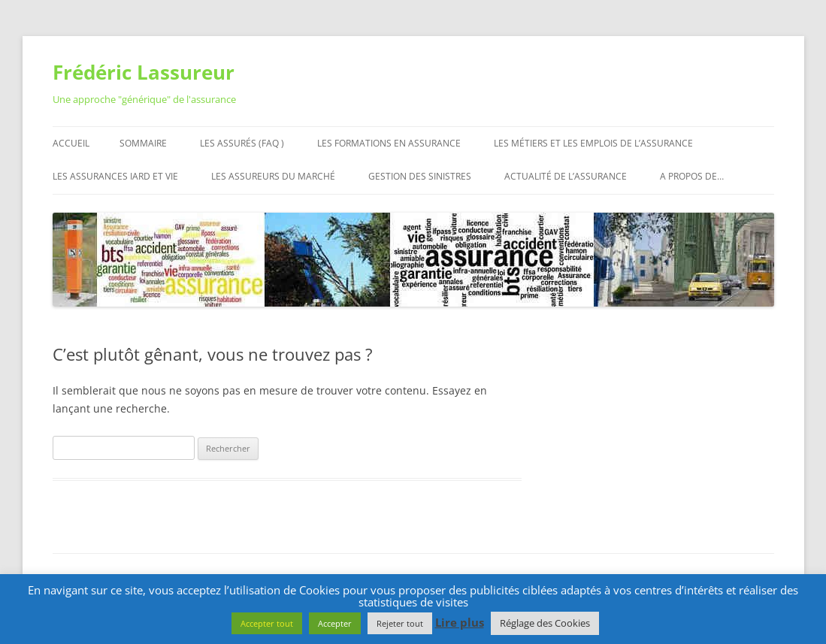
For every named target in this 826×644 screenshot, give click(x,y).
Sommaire (143, 143)
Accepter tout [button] (267, 623)
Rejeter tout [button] (400, 623)
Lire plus (460, 622)
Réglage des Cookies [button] (545, 623)
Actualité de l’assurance (566, 176)
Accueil (71, 143)
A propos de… (692, 176)
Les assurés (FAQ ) (242, 143)
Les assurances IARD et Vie (115, 176)
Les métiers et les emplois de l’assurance (593, 143)
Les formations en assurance (389, 143)
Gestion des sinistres (420, 176)
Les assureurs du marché (273, 176)
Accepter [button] (335, 623)
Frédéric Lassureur (144, 72)
